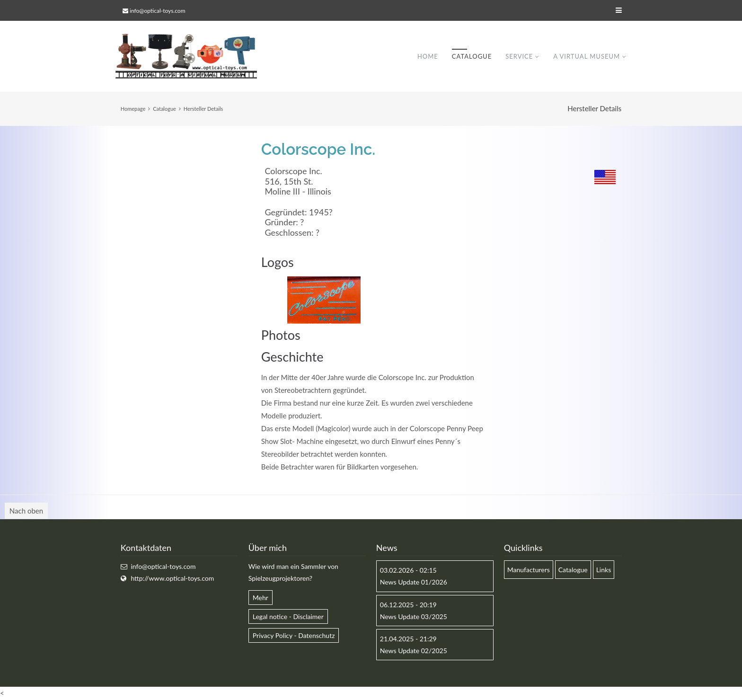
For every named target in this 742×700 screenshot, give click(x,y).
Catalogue (472, 56)
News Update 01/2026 (414, 582)
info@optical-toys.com (157, 11)
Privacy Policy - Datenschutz (294, 635)
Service (519, 56)
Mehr (261, 598)
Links (604, 570)
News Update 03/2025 (414, 616)
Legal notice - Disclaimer (288, 616)
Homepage (133, 109)
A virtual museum (587, 56)
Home (428, 56)
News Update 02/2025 (414, 651)
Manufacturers (529, 570)
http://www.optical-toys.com (172, 579)
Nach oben (26, 511)
